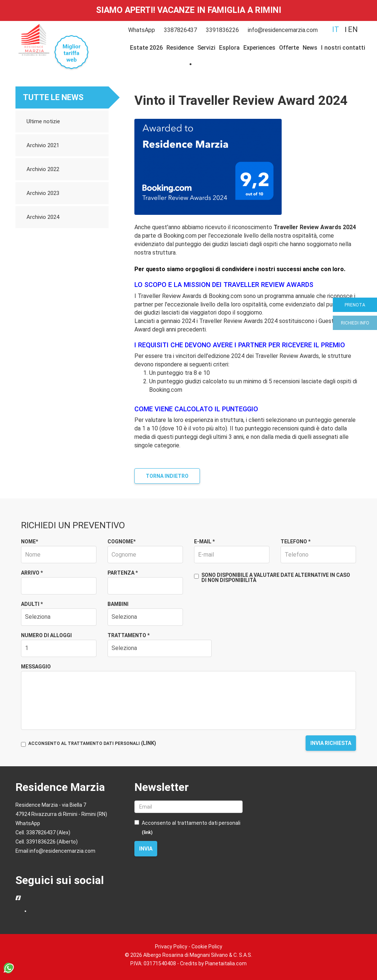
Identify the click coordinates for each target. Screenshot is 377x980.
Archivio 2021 (43, 145)
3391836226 (222, 30)
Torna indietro (167, 476)
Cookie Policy (207, 947)
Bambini (118, 604)
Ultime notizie (43, 121)
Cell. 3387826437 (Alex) (43, 832)
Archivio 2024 (43, 217)
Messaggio (36, 667)
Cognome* (121, 542)
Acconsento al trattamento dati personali (187, 828)
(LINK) (149, 743)
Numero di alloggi (46, 635)
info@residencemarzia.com (283, 30)
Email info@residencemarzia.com (55, 851)
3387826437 (180, 30)
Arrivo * (32, 573)
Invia (146, 849)
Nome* (29, 542)
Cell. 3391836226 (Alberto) (47, 842)
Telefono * (295, 542)
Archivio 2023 (43, 193)
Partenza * (123, 573)
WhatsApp (142, 30)
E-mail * (204, 542)
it (336, 29)
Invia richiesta (331, 743)
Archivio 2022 (43, 169)
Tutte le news (53, 97)
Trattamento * (128, 635)
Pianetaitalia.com (226, 963)
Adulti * (32, 604)
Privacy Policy (171, 947)
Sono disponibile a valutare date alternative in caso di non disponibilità (272, 578)
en (353, 29)
